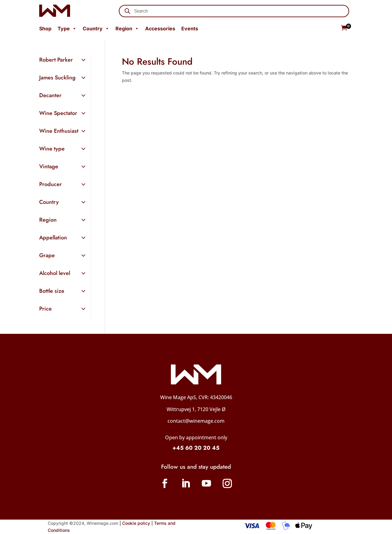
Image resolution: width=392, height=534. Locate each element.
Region (127, 29)
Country (96, 29)
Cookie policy (136, 523)
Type (67, 29)
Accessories (160, 29)
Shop (45, 29)
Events (190, 29)
